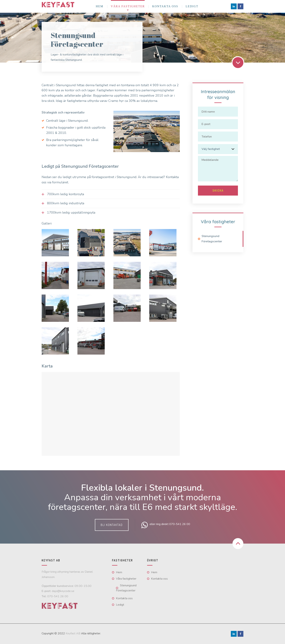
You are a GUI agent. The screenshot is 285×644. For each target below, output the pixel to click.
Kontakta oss (165, 6)
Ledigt (192, 6)
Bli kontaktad (112, 525)
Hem (100, 6)
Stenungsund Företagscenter (212, 236)
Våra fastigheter (128, 6)
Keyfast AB (73, 633)
